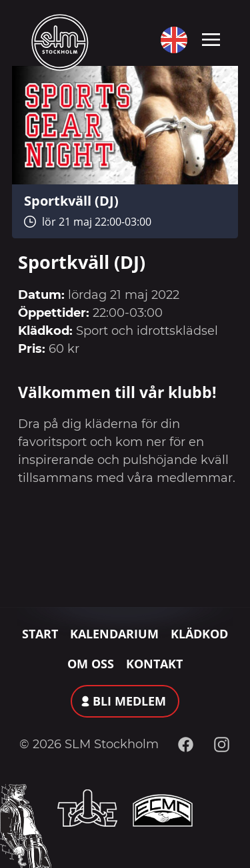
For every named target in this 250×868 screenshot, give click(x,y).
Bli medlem (129, 701)
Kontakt (154, 664)
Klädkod (199, 634)
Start (40, 634)
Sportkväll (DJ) (71, 200)
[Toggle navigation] (211, 39)
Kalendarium (114, 634)
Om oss (91, 664)
